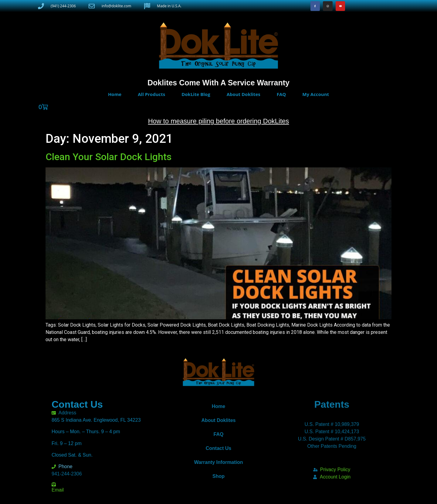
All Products (151, 94)
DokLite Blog (196, 94)
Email (58, 490)
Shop (218, 476)
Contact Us (218, 448)
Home (115, 94)
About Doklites (244, 94)
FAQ (281, 94)
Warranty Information (218, 462)
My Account (316, 94)
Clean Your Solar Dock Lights (108, 157)
